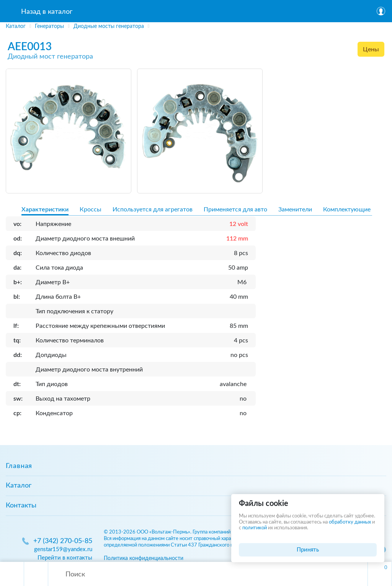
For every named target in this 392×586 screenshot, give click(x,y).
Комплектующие (347, 210)
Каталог (19, 486)
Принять (308, 550)
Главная (19, 466)
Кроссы (91, 210)
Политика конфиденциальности (144, 558)
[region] (196, 26)
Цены (371, 49)
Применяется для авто (235, 210)
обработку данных (350, 522)
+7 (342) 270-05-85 (63, 541)
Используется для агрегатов (153, 210)
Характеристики (45, 210)
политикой (255, 528)
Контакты (21, 506)
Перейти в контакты (65, 558)
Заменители (295, 210)
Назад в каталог (47, 12)
